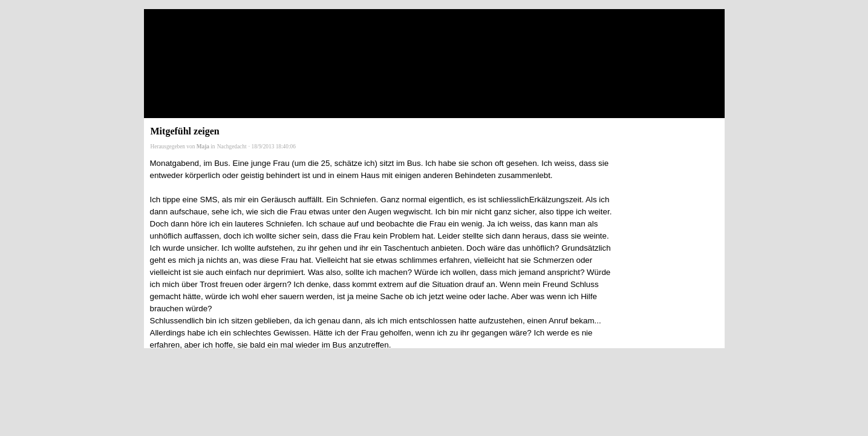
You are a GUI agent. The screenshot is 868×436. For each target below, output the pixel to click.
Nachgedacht (232, 147)
